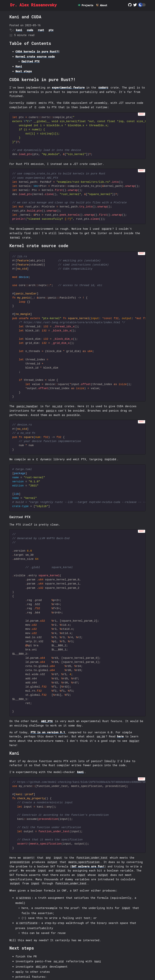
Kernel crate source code (35, 57)
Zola (100, 969)
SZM (68, 969)
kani (19, 30)
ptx (51, 30)
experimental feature (68, 87)
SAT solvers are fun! (88, 821)
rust (41, 30)
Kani (19, 66)
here (120, 698)
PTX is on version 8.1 (48, 694)
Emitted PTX (31, 62)
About (105, 5)
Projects (88, 5)
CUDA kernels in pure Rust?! (38, 52)
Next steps (24, 71)
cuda (30, 30)
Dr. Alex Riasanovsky (36, 5)
